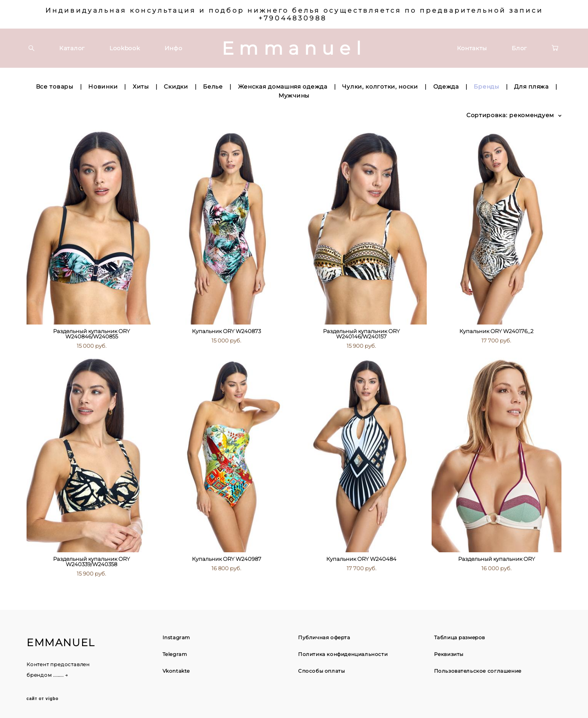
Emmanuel (294, 48)
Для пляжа (531, 87)
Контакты (472, 48)
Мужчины (294, 96)
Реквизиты (449, 654)
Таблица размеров (460, 637)
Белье (213, 87)
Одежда (446, 87)
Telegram (175, 654)
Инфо (174, 48)
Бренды (486, 87)
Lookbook (125, 48)
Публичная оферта (324, 637)
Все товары (55, 87)
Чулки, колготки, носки (380, 87)
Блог (519, 48)
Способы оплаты (321, 671)
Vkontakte (176, 671)
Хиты (141, 87)
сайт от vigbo (42, 699)
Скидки (176, 87)
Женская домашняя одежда (283, 87)
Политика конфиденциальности (343, 654)
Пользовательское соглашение (478, 671)
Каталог (72, 48)
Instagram (176, 637)
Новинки (103, 87)
